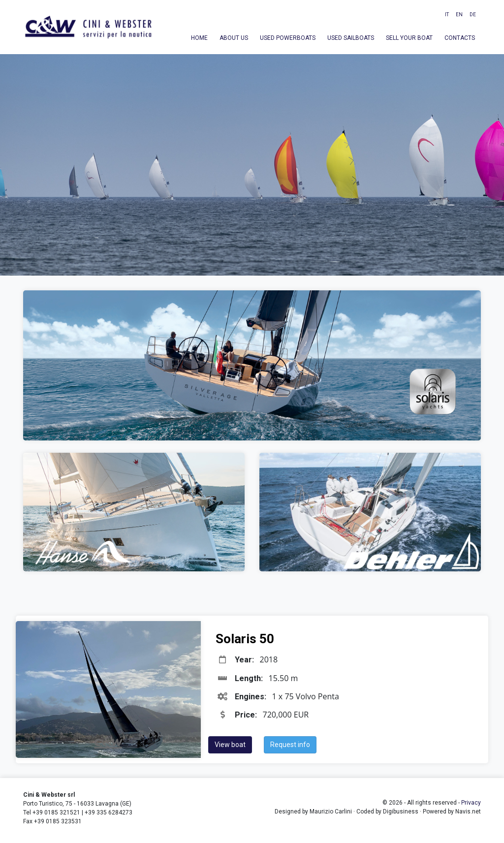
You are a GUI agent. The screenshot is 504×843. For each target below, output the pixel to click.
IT (447, 15)
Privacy (471, 803)
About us (234, 38)
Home (199, 38)
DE (473, 15)
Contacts (460, 38)
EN (459, 15)
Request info (290, 745)
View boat (230, 745)
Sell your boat (409, 38)
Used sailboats (351, 38)
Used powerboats (288, 38)
